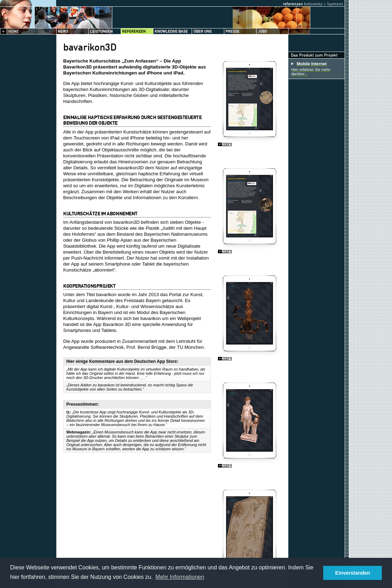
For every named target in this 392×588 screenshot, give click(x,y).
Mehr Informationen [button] (180, 577)
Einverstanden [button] (353, 573)
